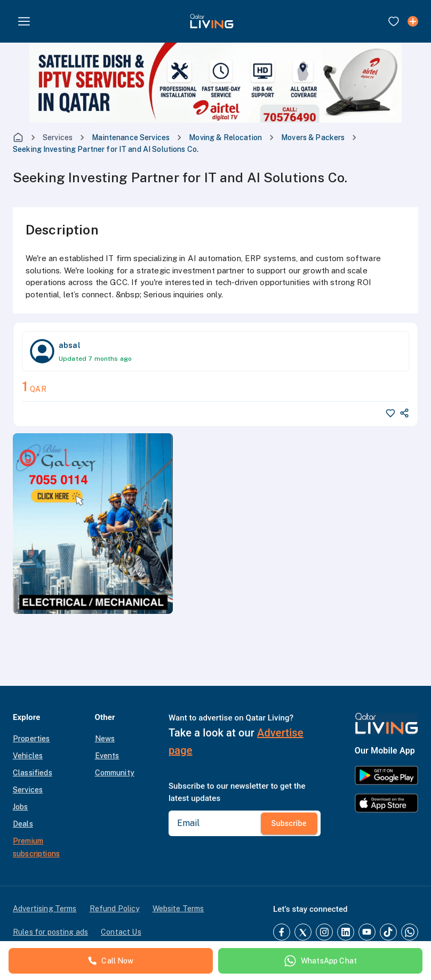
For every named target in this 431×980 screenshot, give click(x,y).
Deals (23, 824)
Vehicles (28, 756)
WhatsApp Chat (320, 961)
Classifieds (33, 773)
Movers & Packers (313, 137)
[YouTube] (367, 932)
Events (107, 756)
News (105, 739)
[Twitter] (303, 932)
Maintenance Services (131, 137)
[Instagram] (324, 932)
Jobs (21, 807)
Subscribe (289, 823)
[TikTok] (388, 932)
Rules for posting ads (50, 932)
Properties (31, 739)
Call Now (110, 961)
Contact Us (121, 932)
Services (58, 137)
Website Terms (178, 909)
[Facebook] (282, 932)
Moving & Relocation (225, 137)
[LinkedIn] (346, 932)
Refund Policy (115, 909)
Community (115, 773)
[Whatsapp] (410, 932)
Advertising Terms (45, 909)
